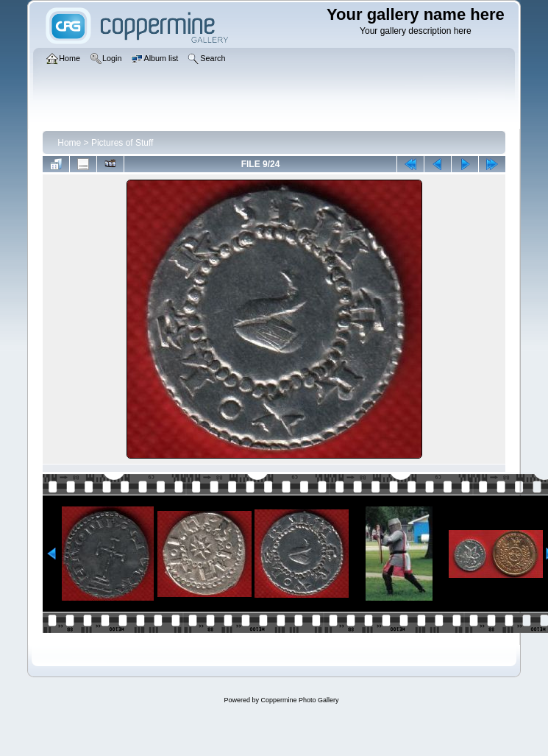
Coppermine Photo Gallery (299, 700)
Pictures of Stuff (122, 143)
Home (69, 143)
